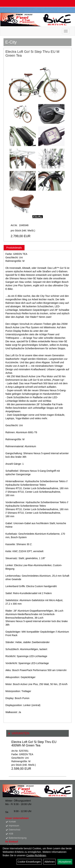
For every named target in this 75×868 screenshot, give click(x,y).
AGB (11, 834)
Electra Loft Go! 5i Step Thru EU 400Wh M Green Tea (34, 744)
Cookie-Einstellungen (29, 862)
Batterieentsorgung (18, 838)
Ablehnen (50, 862)
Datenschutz (15, 830)
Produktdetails (14, 248)
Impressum (14, 826)
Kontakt (12, 822)
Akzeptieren (65, 862)
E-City (11, 42)
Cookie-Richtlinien (36, 855)
